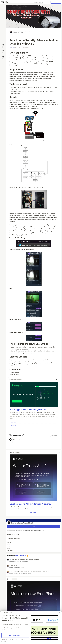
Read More (13, 426)
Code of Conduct (30, 446)
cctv (20, 47)
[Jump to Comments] (3, 52)
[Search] (7, 2)
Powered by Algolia (38, 2)
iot (11, 47)
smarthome (26, 47)
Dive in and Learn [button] (15, 635)
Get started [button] (33, 513)
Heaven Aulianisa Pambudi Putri (22, 31)
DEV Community (21, 556)
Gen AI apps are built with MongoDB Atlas (28, 410)
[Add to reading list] (3, 57)
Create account (56, 2)
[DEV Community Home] (2, 2)
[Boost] (3, 63)
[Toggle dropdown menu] (57, 379)
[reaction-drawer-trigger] (3, 46)
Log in (47, 2)
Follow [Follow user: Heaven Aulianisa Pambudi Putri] (34, 527)
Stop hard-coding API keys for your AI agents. (30, 504)
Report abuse (39, 446)
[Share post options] (3, 68)
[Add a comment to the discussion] (35, 441)
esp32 (15, 47)
